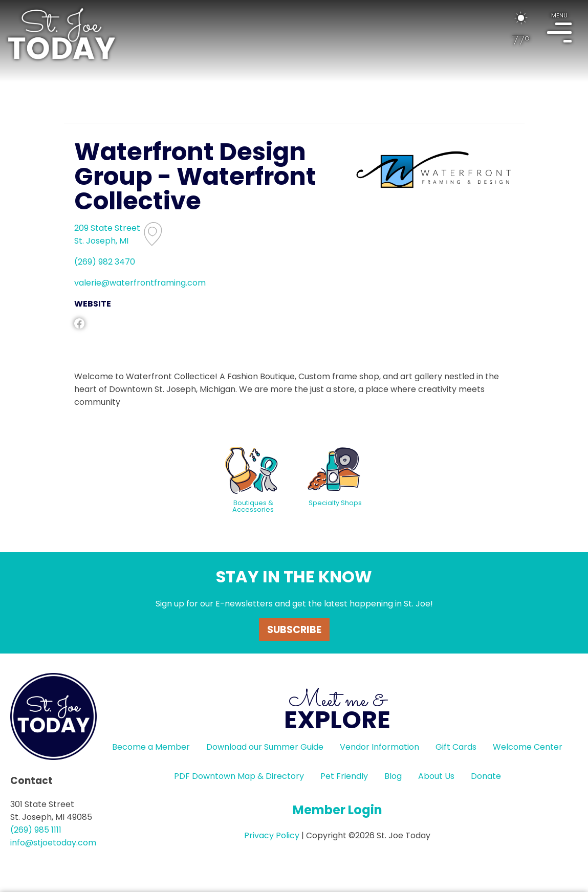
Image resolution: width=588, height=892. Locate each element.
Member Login (337, 810)
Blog (393, 776)
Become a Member (151, 747)
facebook (80, 324)
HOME (61, 34)
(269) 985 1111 (36, 830)
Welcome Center (528, 747)
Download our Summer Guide (265, 747)
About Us (436, 776)
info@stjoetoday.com (53, 843)
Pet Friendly (344, 776)
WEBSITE (93, 304)
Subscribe (294, 630)
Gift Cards (456, 747)
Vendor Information (379, 747)
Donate (486, 776)
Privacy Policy (272, 835)
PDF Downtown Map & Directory (239, 776)
